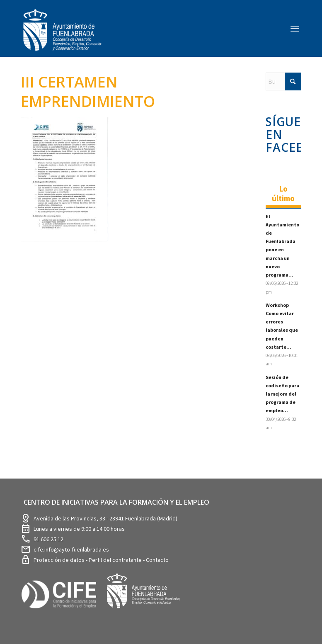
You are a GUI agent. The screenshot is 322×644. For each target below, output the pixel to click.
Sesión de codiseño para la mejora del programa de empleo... (282, 394)
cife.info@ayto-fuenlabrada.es (71, 549)
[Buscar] (283, 81)
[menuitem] (295, 28)
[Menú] (295, 28)
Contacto (157, 560)
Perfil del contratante (116, 560)
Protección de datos (60, 560)
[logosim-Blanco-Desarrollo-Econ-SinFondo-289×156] (62, 35)
